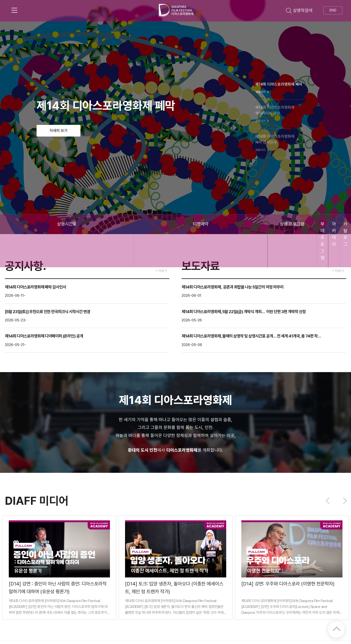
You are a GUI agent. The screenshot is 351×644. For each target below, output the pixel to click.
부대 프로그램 (205, 224)
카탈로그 (322, 224)
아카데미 (263, 224)
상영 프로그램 (146, 224)
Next (344, 501)
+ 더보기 (161, 271)
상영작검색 (299, 10)
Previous (329, 501)
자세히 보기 (63, 131)
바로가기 (263, 92)
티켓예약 (88, 224)
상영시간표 (29, 224)
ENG (333, 10)
